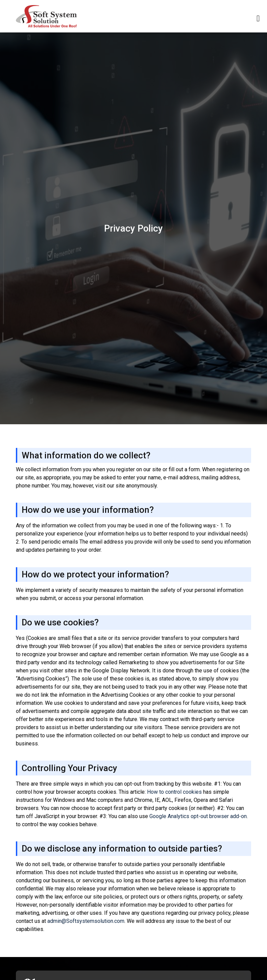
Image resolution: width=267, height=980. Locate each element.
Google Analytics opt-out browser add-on (198, 816)
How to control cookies (174, 792)
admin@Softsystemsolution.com (86, 921)
